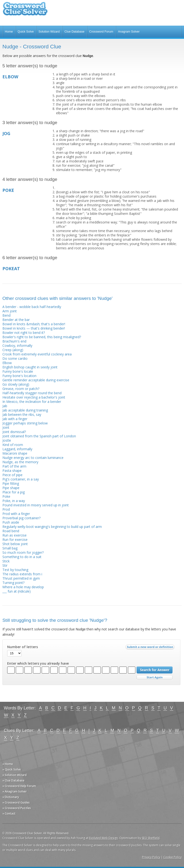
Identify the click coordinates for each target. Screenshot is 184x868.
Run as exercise (14, 535)
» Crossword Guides (16, 802)
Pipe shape (11, 488)
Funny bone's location (19, 376)
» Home (8, 764)
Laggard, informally (17, 449)
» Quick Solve (12, 769)
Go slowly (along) (16, 384)
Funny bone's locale (18, 371)
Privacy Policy (151, 857)
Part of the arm (14, 466)
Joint (6, 427)
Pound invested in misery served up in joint (36, 505)
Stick (6, 561)
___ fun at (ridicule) (17, 591)
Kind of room (13, 445)
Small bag (10, 548)
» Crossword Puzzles (17, 808)
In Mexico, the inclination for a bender (32, 402)
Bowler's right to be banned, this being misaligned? (42, 337)
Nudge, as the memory (20, 462)
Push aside (11, 522)
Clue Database (74, 32)
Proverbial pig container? (21, 518)
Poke (6, 496)
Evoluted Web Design (103, 838)
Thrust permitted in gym (21, 578)
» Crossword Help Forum (19, 786)
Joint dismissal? (14, 432)
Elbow (7, 363)
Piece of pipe (12, 475)
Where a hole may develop (23, 587)
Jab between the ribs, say (22, 414)
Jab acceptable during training (25, 410)
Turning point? (13, 583)
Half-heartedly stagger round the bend (32, 393)
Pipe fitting (11, 483)
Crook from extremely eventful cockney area (37, 354)
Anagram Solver (129, 32)
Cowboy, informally (17, 345)
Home (9, 32)
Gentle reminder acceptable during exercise (36, 380)
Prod (6, 509)
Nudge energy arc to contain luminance (33, 458)
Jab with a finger (15, 419)
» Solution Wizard (14, 775)
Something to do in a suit (22, 557)
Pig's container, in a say (21, 479)
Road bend (11, 531)
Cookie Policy (172, 857)
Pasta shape (12, 471)
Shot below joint (15, 544)
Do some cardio (15, 358)
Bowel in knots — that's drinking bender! (34, 328)
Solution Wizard (49, 32)
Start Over (155, 677)
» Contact (9, 814)
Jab (5, 406)
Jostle (7, 440)
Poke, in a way (14, 501)
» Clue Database (13, 780)
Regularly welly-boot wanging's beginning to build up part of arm (52, 527)
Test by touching (15, 570)
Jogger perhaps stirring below (25, 423)
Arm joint (10, 311)
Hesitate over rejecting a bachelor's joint (34, 397)
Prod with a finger (16, 514)
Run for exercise (15, 540)
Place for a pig (14, 492)
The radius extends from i (22, 574)
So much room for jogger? (23, 552)
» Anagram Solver (15, 791)
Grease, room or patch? (21, 389)
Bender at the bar (16, 320)
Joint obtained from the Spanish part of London (39, 436)
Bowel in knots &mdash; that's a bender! (34, 324)
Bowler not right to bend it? (24, 333)
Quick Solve (26, 32)
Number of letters (23, 647)
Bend (6, 315)
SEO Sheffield (151, 838)
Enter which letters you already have (38, 663)
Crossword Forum (101, 32)
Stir (5, 565)
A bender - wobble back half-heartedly (32, 307)
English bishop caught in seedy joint (30, 367)
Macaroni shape (15, 453)
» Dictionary (11, 797)
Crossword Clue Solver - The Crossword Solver (25, 11)
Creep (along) (13, 350)
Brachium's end (14, 341)
